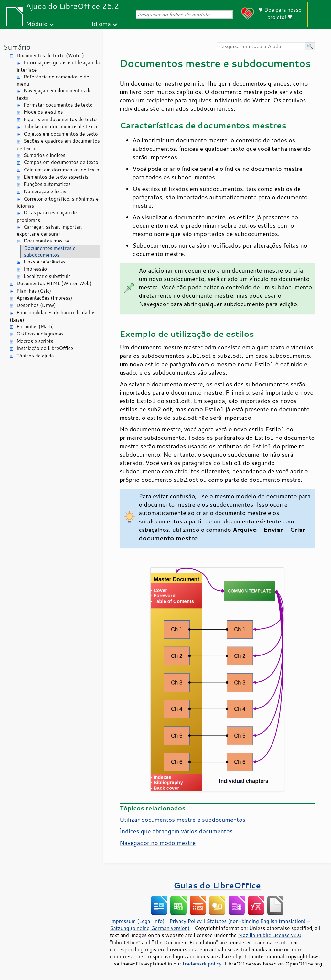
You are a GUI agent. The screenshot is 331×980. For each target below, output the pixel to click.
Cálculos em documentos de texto (61, 170)
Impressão (35, 269)
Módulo (37, 23)
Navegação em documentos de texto (54, 94)
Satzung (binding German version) (150, 928)
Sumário (17, 47)
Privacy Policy (186, 921)
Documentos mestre (46, 241)
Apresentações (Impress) (44, 298)
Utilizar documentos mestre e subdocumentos (182, 820)
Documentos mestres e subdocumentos (50, 252)
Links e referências (44, 262)
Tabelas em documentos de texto (60, 126)
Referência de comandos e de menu (53, 80)
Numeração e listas (45, 191)
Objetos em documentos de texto (61, 134)
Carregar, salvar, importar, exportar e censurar (49, 231)
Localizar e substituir (47, 276)
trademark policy (202, 964)
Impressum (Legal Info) (137, 921)
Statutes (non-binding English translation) (256, 921)
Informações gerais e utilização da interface (58, 66)
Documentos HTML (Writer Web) (54, 283)
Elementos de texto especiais (56, 177)
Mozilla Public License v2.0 (270, 935)
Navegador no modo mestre (158, 843)
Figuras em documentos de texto (60, 119)
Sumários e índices (44, 155)
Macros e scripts (35, 341)
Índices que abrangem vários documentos (176, 831)
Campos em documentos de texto (61, 162)
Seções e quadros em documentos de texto (58, 145)
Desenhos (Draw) (36, 305)
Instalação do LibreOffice (45, 348)
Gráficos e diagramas (40, 334)
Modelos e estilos (43, 112)
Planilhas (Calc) (34, 291)
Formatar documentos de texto (58, 105)
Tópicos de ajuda (35, 356)
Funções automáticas (47, 184)
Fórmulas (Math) (35, 327)
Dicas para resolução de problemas (47, 216)
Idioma (101, 23)
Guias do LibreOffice (217, 885)
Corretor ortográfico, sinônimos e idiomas (58, 202)
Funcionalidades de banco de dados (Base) (53, 316)
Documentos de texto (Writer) (50, 55)
